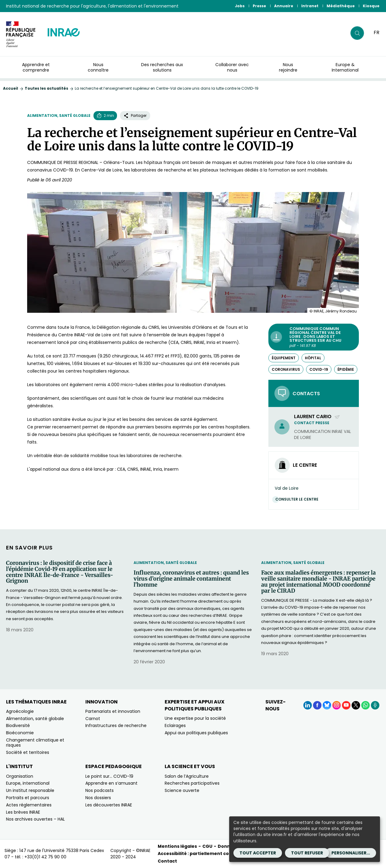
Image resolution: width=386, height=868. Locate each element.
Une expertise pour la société (195, 718)
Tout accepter (258, 853)
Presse (259, 6)
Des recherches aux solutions (162, 67)
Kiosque (371, 6)
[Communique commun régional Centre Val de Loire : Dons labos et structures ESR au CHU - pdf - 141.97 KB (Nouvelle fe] (314, 337)
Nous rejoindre (288, 67)
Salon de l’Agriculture (187, 776)
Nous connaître (98, 67)
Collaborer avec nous (232, 67)
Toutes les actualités (46, 88)
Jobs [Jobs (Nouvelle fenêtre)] (240, 6)
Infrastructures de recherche (116, 725)
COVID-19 (319, 369)
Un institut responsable (30, 790)
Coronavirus (286, 369)
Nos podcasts (100, 790)
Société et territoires (28, 752)
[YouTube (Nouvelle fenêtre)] (346, 705)
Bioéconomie (20, 733)
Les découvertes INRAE (109, 805)
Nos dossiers (98, 798)
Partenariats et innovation (113, 711)
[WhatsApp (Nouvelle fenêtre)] (365, 705)
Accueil (11, 88)
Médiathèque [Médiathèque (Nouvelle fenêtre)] (341, 6)
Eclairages (175, 725)
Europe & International (345, 67)
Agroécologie (20, 711)
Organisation (20, 776)
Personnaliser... (351, 853)
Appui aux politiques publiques (196, 733)
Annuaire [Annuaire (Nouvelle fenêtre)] (284, 6)
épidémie (346, 369)
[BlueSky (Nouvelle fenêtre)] (327, 705)
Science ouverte (182, 790)
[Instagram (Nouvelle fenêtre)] (337, 705)
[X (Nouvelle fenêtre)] (356, 705)
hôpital (313, 358)
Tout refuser (307, 853)
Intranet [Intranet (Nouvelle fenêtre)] (310, 6)
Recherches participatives (192, 783)
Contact (167, 861)
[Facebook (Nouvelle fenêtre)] (317, 705)
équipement (284, 358)
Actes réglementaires (29, 805)
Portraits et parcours (28, 798)
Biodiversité (18, 725)
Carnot (93, 719)
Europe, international (28, 783)
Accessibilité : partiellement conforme (202, 854)
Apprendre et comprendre (36, 67)
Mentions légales (177, 846)
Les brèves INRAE (23, 812)
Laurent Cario (317, 416)
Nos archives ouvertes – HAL (35, 819)
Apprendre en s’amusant (111, 783)
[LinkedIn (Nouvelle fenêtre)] (308, 705)
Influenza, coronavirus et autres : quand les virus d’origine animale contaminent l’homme (191, 579)
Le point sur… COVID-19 (109, 776)
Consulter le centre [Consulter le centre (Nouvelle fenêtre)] (298, 499)
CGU (207, 846)
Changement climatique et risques (35, 743)
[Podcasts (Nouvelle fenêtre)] (375, 705)
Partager (135, 115)
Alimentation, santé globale (59, 115)
